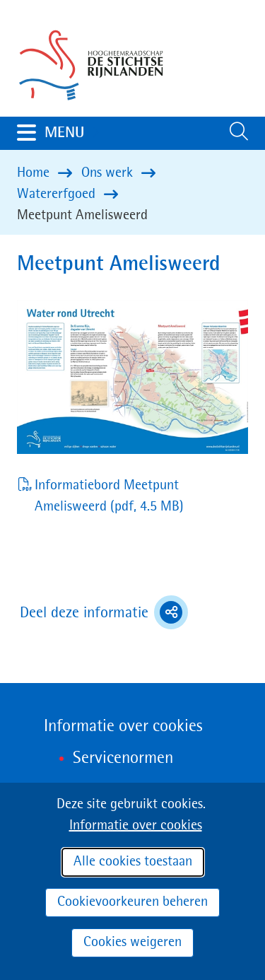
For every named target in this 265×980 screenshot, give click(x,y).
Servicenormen (123, 759)
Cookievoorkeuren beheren (132, 902)
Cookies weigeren (132, 943)
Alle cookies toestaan (133, 862)
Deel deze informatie (104, 612)
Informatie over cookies (136, 826)
